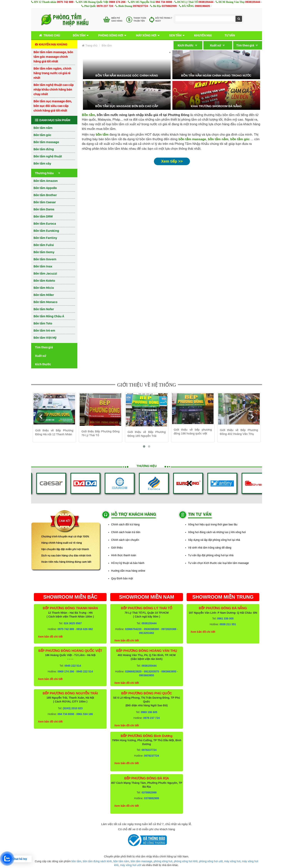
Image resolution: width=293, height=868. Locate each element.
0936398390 (151, 629)
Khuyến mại (203, 35)
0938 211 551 (228, 624)
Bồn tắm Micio (44, 288)
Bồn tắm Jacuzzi (45, 273)
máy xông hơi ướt (131, 865)
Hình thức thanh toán (124, 555)
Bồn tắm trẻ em (44, 330)
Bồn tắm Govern (45, 259)
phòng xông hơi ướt (211, 861)
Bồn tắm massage (46, 142)
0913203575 (151, 671)
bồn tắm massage (192, 139)
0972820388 (169, 629)
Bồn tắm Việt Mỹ (45, 338)
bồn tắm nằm (218, 139)
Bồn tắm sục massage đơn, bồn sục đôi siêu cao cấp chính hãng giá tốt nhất (53, 106)
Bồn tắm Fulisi (44, 245)
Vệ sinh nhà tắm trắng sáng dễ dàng (210, 548)
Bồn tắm (79, 35)
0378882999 (169, 6)
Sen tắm (175, 35)
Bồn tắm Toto (43, 323)
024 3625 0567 (73, 623)
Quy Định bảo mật (122, 578)
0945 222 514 (73, 666)
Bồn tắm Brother (45, 195)
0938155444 (206, 2)
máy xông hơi (232, 861)
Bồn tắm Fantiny (45, 238)
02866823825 (133, 671)
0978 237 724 (105, 6)
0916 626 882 (85, 629)
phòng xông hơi (163, 861)
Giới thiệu (117, 548)
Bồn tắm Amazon (46, 181)
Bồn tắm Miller (44, 295)
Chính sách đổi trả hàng (125, 524)
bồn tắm (76, 861)
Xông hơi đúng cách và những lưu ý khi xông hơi (217, 532)
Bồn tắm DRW (43, 216)
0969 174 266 (117, 2)
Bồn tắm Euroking (46, 231)
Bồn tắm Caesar (45, 202)
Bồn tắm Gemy (44, 252)
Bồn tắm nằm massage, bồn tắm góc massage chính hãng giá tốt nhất (53, 57)
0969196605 (202, 6)
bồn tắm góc (240, 139)
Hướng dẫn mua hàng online (128, 571)
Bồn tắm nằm (43, 128)
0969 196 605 (149, 712)
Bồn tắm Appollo (45, 188)
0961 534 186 (85, 714)
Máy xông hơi (146, 35)
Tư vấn (230, 35)
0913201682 (147, 633)
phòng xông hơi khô (186, 861)
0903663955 (169, 671)
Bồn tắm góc (42, 135)
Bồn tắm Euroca (45, 224)
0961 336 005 (225, 618)
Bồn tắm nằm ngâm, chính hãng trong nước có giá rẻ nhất (52, 73)
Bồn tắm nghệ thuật (48, 156)
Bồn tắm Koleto (44, 281)
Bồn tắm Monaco (45, 302)
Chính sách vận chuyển (125, 540)
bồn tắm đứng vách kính (97, 861)
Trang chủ (49, 35)
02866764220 (133, 629)
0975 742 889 (65, 2)
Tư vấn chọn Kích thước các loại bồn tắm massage (219, 563)
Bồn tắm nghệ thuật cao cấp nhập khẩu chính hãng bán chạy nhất (54, 89)
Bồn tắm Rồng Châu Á (49, 316)
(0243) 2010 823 (73, 708)
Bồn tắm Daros (44, 209)
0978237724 (140, 6)
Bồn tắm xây (42, 163)
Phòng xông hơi (111, 35)
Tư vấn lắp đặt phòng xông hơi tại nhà (211, 555)
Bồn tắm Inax (43, 266)
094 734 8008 (164, 2)
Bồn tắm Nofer (44, 309)
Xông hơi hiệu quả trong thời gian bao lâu (213, 524)
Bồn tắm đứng (44, 149)
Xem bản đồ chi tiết (50, 637)
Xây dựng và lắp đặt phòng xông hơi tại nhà (214, 540)
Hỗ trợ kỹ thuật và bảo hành (128, 563)
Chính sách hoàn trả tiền (126, 532)
